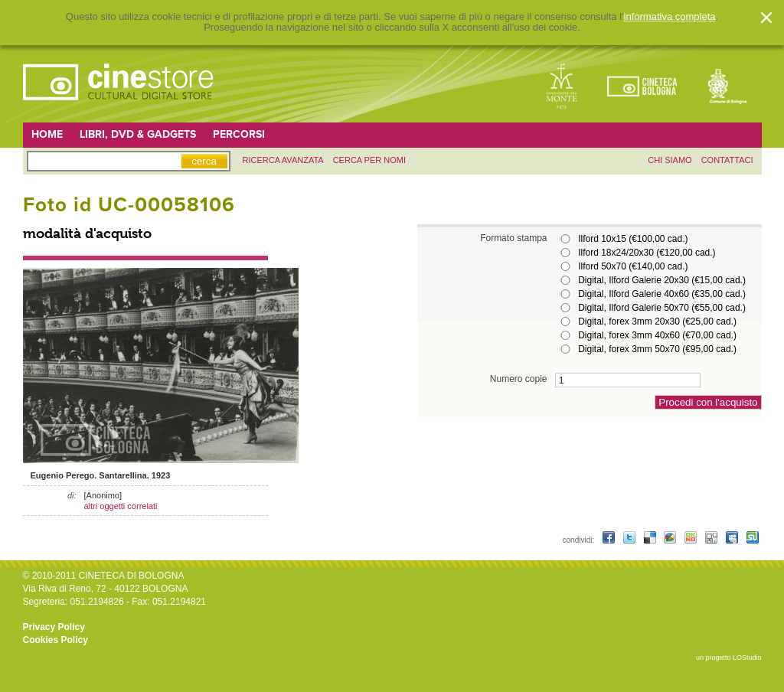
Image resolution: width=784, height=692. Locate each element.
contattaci (727, 160)
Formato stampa (513, 238)
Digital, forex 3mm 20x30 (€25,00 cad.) (657, 322)
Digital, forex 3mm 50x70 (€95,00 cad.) (657, 349)
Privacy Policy (54, 627)
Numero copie (519, 379)
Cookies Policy (56, 640)
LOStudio (747, 658)
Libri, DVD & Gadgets (138, 134)
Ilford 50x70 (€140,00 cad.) (633, 266)
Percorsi (239, 134)
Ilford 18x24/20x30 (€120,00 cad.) (647, 253)
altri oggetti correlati (121, 506)
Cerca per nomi (369, 160)
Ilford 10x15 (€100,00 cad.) (633, 239)
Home (47, 134)
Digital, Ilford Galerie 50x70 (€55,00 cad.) (662, 308)
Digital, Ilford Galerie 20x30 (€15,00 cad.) (662, 280)
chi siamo (670, 160)
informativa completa (670, 17)
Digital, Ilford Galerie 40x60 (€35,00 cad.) (662, 294)
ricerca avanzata (283, 160)
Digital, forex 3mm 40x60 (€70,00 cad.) (657, 335)
